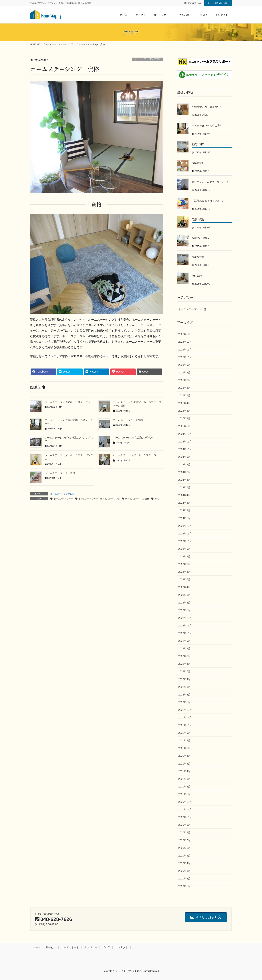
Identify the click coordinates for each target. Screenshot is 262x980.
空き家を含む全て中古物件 (207, 126)
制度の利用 (198, 144)
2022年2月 (184, 695)
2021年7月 (184, 748)
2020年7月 (184, 840)
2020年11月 (185, 810)
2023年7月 (184, 564)
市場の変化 (198, 163)
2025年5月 (184, 395)
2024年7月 (184, 472)
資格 (157, 499)
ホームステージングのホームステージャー (69, 402)
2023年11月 (185, 534)
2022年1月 (184, 702)
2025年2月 (184, 418)
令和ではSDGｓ (201, 238)
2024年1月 (184, 518)
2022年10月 (185, 633)
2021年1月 (184, 794)
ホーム (37, 947)
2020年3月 (184, 871)
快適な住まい (199, 257)
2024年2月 (184, 510)
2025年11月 (185, 350)
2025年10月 (185, 357)
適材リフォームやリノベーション (210, 182)
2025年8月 (184, 373)
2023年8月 (184, 556)
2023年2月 (184, 603)
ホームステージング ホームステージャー (137, 455)
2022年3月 (184, 687)
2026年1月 (184, 334)
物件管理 (197, 276)
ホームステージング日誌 (147, 59)
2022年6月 (184, 664)
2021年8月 (184, 740)
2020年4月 (184, 863)
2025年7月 (184, 380)
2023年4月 (184, 587)
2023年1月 (184, 610)
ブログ (106, 947)
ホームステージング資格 (137, 499)
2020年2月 (184, 879)
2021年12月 (185, 710)
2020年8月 (184, 832)
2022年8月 (184, 648)
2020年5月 (184, 856)
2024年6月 (184, 480)
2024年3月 (184, 503)
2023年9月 (184, 549)
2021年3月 (184, 779)
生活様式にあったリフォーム (208, 201)
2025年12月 (185, 342)
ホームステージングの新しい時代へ (133, 438)
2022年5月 (184, 671)
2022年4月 (184, 679)
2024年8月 (184, 464)
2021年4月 (184, 771)
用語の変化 (198, 219)
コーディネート (70, 947)
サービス (51, 947)
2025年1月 (184, 426)
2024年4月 (184, 495)
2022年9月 (184, 641)
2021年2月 (184, 787)
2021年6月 (184, 756)
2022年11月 (185, 626)
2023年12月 (185, 526)
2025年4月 (184, 403)
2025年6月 (184, 388)
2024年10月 (185, 449)
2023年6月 (184, 572)
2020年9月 (184, 825)
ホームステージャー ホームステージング (99, 499)
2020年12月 (185, 802)
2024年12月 (185, 434)
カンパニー (91, 947)
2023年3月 (184, 595)
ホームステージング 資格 (60, 473)
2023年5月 (184, 579)
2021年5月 (184, 764)
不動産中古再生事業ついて (207, 107)
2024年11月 (185, 442)
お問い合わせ (218, 3)
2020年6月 (184, 848)
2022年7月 (184, 656)
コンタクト (122, 947)
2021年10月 (185, 725)
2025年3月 (184, 411)
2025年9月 (184, 365)
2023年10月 (185, 541)
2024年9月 (184, 457)
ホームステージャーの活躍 (128, 420)
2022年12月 (185, 618)
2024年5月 (184, 487)
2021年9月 (184, 733)
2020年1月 (184, 886)
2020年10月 (185, 817)
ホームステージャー (63, 499)
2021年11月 (185, 718)
